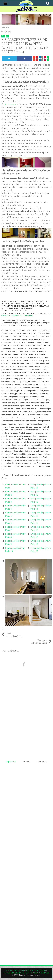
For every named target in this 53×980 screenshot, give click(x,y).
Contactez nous (9, 104)
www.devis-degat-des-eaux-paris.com (17, 316)
